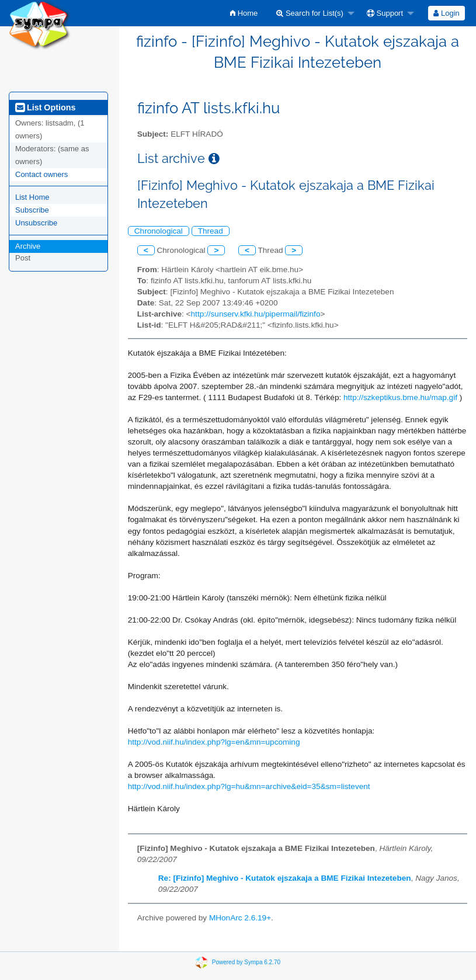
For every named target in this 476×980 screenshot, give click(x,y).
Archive (28, 246)
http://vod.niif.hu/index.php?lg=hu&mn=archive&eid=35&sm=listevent (249, 786)
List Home (32, 197)
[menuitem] (244, 13)
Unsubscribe (36, 223)
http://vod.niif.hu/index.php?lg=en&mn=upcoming (214, 742)
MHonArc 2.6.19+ (240, 918)
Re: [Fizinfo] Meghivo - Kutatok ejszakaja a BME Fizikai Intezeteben (285, 878)
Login (446, 13)
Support (385, 13)
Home (244, 13)
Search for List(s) (310, 13)
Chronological (159, 231)
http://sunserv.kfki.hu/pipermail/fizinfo (256, 314)
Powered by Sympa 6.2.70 (246, 962)
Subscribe (32, 210)
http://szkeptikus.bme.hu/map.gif (400, 397)
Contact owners (41, 174)
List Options (45, 107)
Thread (211, 231)
